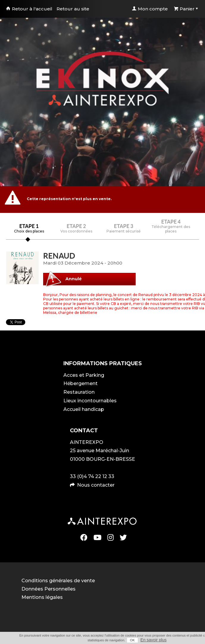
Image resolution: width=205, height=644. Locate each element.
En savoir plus (154, 640)
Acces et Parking (84, 375)
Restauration (79, 392)
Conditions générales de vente (58, 581)
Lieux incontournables (90, 401)
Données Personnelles (48, 589)
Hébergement (80, 383)
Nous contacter (96, 485)
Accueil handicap (84, 409)
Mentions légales (42, 597)
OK (132, 640)
